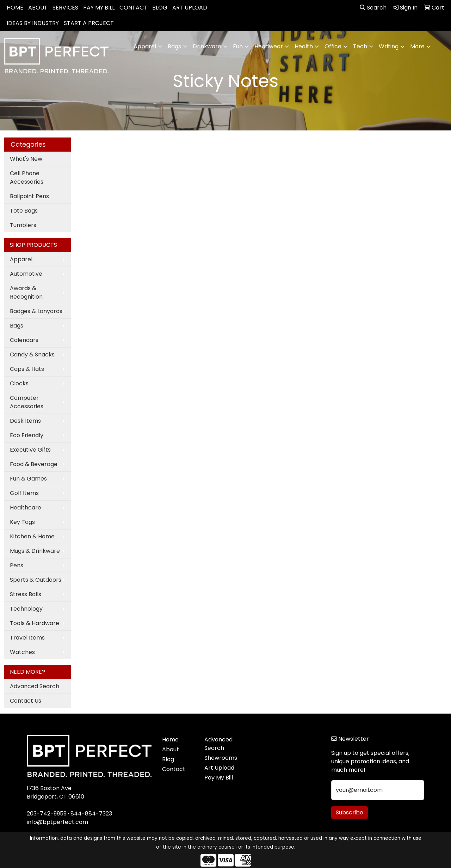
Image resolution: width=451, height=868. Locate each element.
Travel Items (27, 638)
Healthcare (26, 508)
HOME (15, 8)
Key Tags (22, 522)
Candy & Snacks (32, 354)
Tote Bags (24, 211)
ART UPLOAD (190, 8)
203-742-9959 (47, 814)
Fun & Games (28, 479)
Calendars (24, 340)
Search (373, 8)
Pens (17, 565)
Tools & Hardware (35, 623)
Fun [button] (238, 46)
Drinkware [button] (207, 46)
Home (170, 739)
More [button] (417, 46)
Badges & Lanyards (36, 311)
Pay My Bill (219, 778)
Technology (26, 609)
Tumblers (23, 225)
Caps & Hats (27, 369)
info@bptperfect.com (57, 822)
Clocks (19, 383)
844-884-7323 (91, 814)
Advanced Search (35, 686)
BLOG (160, 8)
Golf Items (24, 493)
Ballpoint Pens (29, 196)
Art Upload (219, 768)
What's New (26, 159)
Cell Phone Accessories (27, 178)
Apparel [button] (145, 46)
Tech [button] (360, 46)
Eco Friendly (27, 435)
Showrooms (221, 758)
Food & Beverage (34, 464)
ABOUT (38, 8)
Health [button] (304, 46)
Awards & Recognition (26, 292)
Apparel (21, 259)
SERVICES (65, 8)
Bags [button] (174, 46)
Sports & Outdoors (36, 580)
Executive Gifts (30, 450)
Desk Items (25, 421)
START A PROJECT (89, 23)
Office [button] (333, 46)
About (171, 749)
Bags (17, 326)
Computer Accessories (27, 402)
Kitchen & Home (32, 536)
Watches (22, 652)
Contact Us (26, 701)
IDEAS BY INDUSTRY (33, 23)
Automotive (26, 274)
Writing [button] (389, 46)
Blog (168, 759)
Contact (174, 769)
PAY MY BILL (99, 8)
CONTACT (133, 8)
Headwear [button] (269, 46)
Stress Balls (26, 594)
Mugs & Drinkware (35, 551)
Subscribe (350, 812)
